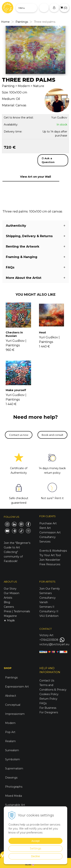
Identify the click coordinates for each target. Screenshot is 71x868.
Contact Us (47, 681)
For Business (48, 708)
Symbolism (12, 759)
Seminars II (47, 607)
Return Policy (48, 699)
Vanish (44, 602)
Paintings (11, 677)
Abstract (11, 696)
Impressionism (15, 714)
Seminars (46, 593)
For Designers (49, 712)
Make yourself (16, 390)
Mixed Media (14, 796)
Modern (10, 723)
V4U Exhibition (49, 616)
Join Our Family (50, 589)
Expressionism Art (17, 687)
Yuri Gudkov (59, 118)
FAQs (43, 703)
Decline (35, 856)
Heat (43, 332)
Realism (10, 741)
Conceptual (13, 705)
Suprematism (14, 768)
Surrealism (12, 750)
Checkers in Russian (14, 334)
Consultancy (48, 598)
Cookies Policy (49, 694)
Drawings (11, 778)
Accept (35, 841)
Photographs (14, 787)
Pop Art (10, 732)
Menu (22, 8)
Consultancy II (49, 611)
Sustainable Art (15, 805)
